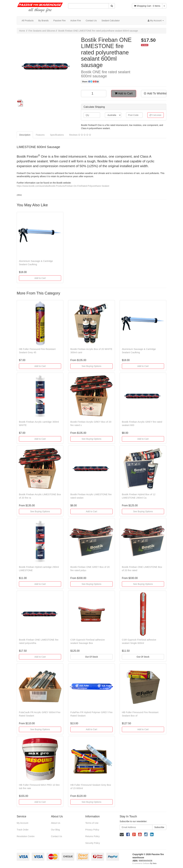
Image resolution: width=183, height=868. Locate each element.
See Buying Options (91, 366)
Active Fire (76, 21)
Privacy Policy (92, 830)
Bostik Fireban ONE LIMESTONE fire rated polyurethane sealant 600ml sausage (98, 31)
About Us (56, 823)
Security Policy (93, 843)
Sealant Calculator (111, 21)
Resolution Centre (26, 836)
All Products (28, 21)
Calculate (155, 115)
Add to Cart (124, 93)
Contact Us (91, 21)
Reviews (80, 135)
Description (25, 135)
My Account (22, 823)
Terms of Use (92, 823)
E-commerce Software (141, 863)
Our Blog (55, 830)
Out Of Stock (91, 657)
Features (40, 135)
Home (22, 31)
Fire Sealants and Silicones (42, 31)
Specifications (57, 135)
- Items (147, 6)
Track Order (23, 830)
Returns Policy (92, 836)
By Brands (44, 21)
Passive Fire (59, 21)
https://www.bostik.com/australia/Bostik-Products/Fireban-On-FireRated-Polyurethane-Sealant (63, 186)
